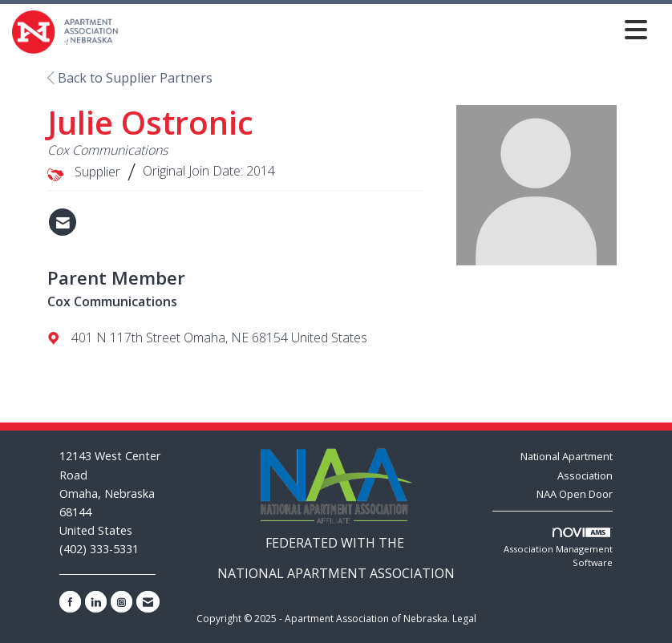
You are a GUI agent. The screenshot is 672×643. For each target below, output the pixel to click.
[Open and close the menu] (387, 29)
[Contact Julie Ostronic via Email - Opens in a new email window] (63, 222)
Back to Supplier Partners (130, 78)
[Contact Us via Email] (148, 602)
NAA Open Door (575, 494)
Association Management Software (558, 548)
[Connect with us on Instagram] (121, 602)
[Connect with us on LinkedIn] (96, 602)
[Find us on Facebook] (70, 602)
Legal (464, 619)
